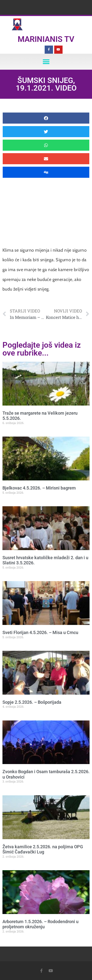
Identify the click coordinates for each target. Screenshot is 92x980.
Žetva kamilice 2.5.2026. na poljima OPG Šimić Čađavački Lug (43, 849)
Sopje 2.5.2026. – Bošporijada (32, 702)
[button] (46, 62)
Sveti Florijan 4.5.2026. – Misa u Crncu (40, 632)
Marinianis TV (46, 39)
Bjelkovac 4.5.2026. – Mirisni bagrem (39, 488)
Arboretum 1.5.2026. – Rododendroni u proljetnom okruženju (40, 924)
